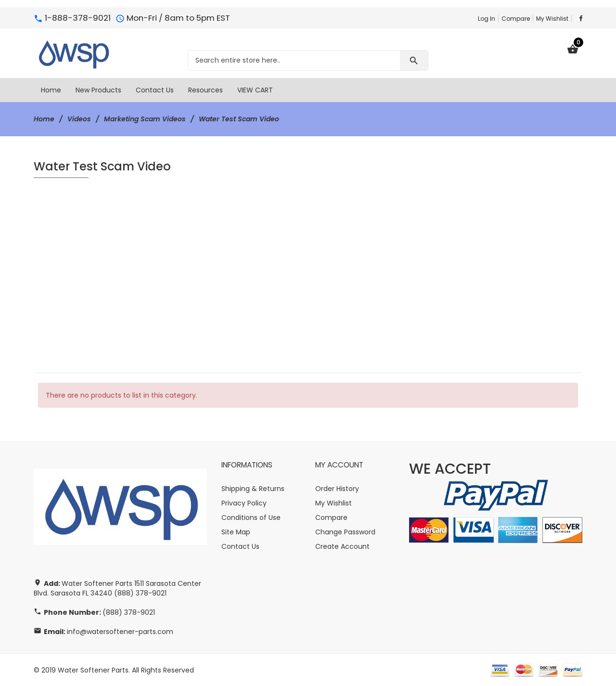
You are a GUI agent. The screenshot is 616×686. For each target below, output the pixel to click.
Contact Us (240, 546)
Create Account (342, 546)
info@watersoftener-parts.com (120, 631)
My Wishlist (552, 19)
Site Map (236, 531)
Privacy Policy (244, 503)
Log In (487, 19)
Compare (516, 19)
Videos (79, 119)
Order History (337, 488)
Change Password (345, 531)
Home (44, 119)
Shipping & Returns (253, 488)
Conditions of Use (251, 517)
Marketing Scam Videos (145, 119)
